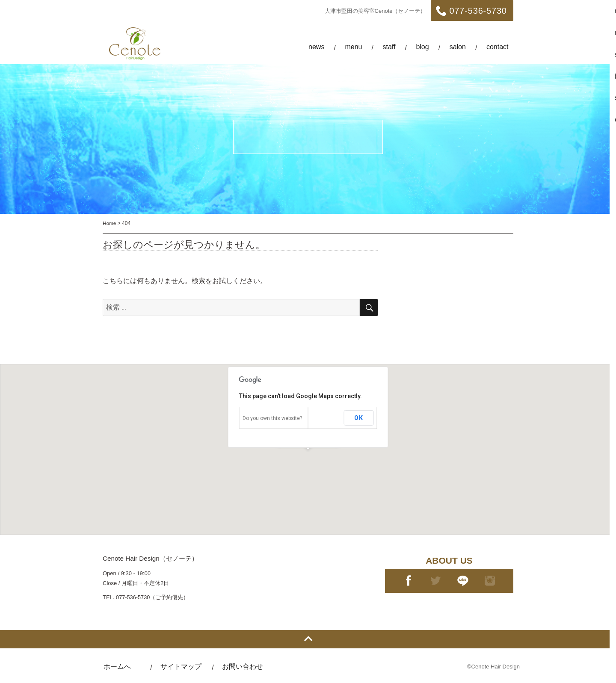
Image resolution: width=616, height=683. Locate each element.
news (316, 47)
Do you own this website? (272, 418)
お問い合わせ (247, 667)
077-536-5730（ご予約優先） (153, 597)
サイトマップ (184, 667)
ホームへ (118, 667)
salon (458, 47)
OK (358, 418)
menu (353, 47)
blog (422, 47)
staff (389, 47)
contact (498, 47)
